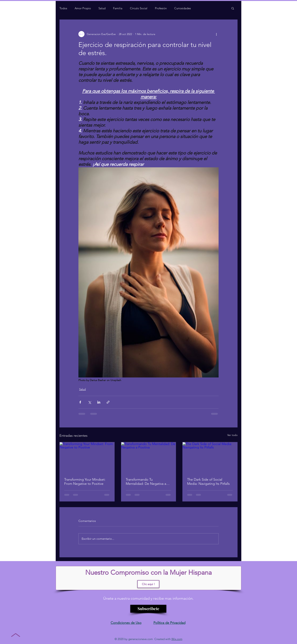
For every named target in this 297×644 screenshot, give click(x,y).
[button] (233, 8)
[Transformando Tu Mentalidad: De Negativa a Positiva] (149, 458)
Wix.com (177, 639)
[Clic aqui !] (148, 584)
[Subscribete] (148, 609)
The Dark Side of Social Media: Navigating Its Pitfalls (208, 482)
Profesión (161, 8)
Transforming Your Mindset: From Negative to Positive (85, 482)
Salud (102, 8)
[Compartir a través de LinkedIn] (99, 402)
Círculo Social (139, 8)
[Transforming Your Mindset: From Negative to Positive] (87, 458)
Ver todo (232, 435)
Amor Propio (83, 8)
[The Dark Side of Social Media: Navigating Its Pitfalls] (210, 458)
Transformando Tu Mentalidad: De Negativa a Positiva (146, 482)
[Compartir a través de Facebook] (80, 402)
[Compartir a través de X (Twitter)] (89, 402)
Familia (118, 8)
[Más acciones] (216, 34)
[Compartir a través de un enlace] (108, 402)
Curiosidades (182, 8)
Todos (63, 8)
